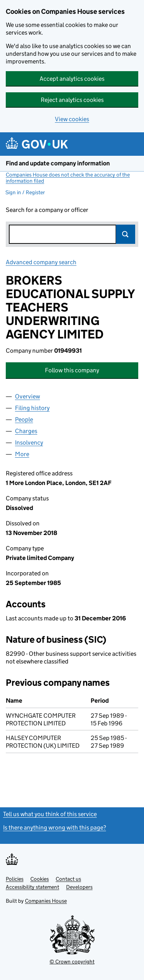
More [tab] (22, 454)
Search (126, 234)
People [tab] (24, 419)
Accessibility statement (32, 887)
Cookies (40, 879)
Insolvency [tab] (29, 442)
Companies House (46, 901)
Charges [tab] (26, 431)
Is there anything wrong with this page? (55, 827)
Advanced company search (41, 262)
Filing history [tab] (32, 408)
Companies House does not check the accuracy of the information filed (68, 178)
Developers (79, 887)
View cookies (72, 119)
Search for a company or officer (47, 210)
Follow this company (72, 370)
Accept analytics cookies (72, 79)
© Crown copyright (72, 962)
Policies (15, 879)
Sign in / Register (25, 192)
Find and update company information (58, 163)
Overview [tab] (27, 396)
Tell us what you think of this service (50, 814)
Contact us (68, 879)
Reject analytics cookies (72, 100)
